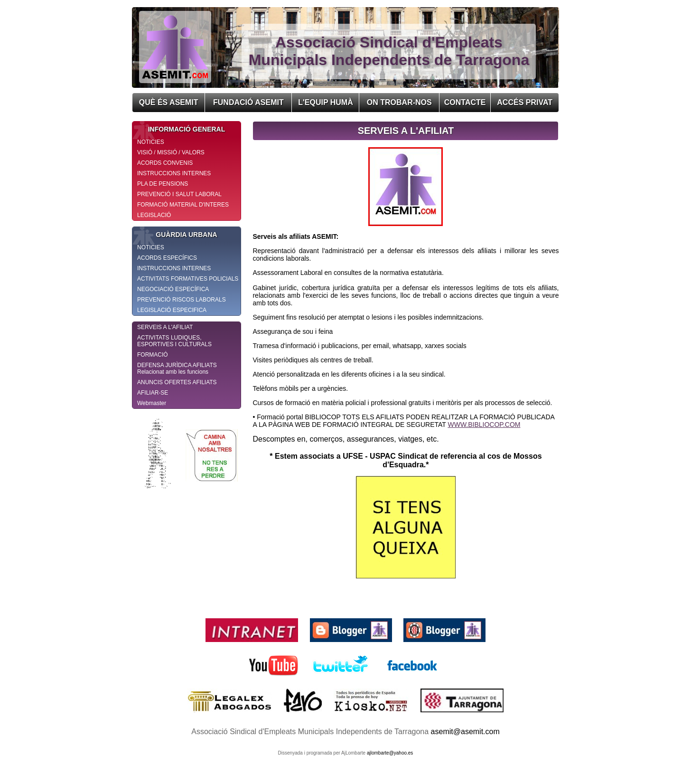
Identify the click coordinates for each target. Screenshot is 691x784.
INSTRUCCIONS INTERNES (174, 173)
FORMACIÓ (153, 355)
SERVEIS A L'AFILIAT (165, 327)
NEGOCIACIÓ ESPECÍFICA (173, 289)
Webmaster (152, 403)
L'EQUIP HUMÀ (326, 102)
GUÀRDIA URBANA (175, 235)
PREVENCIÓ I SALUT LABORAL (179, 194)
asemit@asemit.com (465, 732)
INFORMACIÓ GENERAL (179, 129)
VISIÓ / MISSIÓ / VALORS (171, 152)
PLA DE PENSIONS (163, 184)
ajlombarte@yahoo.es (390, 753)
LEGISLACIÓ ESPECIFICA (172, 310)
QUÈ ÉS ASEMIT (169, 102)
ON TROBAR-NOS (399, 102)
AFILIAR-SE (153, 393)
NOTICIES (151, 142)
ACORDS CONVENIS (165, 163)
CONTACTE (465, 102)
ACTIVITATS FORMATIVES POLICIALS (188, 279)
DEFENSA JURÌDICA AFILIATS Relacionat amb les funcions (177, 368)
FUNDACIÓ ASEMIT (248, 102)
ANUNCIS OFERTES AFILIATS (177, 382)
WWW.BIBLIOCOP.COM (484, 425)
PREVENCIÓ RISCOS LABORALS (182, 300)
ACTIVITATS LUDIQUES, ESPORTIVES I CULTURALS (174, 341)
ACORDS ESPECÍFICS (167, 258)
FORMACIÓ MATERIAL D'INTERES (183, 205)
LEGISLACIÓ (154, 215)
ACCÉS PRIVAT (525, 102)
